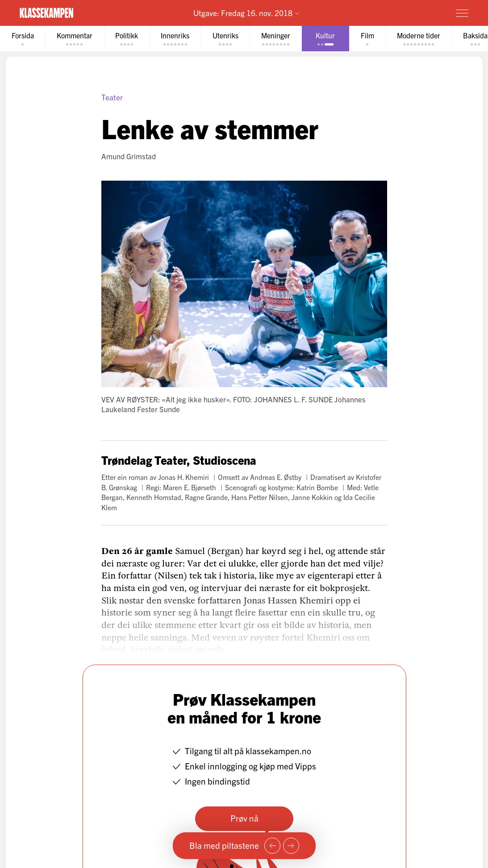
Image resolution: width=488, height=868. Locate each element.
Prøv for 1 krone (410, 12)
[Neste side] (291, 846)
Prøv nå (244, 818)
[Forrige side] (272, 846)
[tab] (23, 39)
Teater (112, 97)
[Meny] (462, 13)
